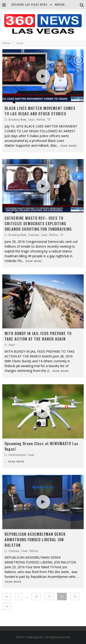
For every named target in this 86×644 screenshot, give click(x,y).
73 (75, 597)
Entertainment (18, 455)
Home (6, 43)
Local (32, 119)
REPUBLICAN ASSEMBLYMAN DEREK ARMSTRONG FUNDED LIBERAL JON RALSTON (35, 540)
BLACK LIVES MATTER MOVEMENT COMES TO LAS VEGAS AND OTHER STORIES (40, 111)
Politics (41, 119)
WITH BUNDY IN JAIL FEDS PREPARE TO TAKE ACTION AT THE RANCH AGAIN (38, 336)
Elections (34, 235)
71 (49, 597)
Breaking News (18, 119)
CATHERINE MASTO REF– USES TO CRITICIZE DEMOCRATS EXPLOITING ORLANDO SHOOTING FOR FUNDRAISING (38, 224)
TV (49, 119)
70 (36, 597)
